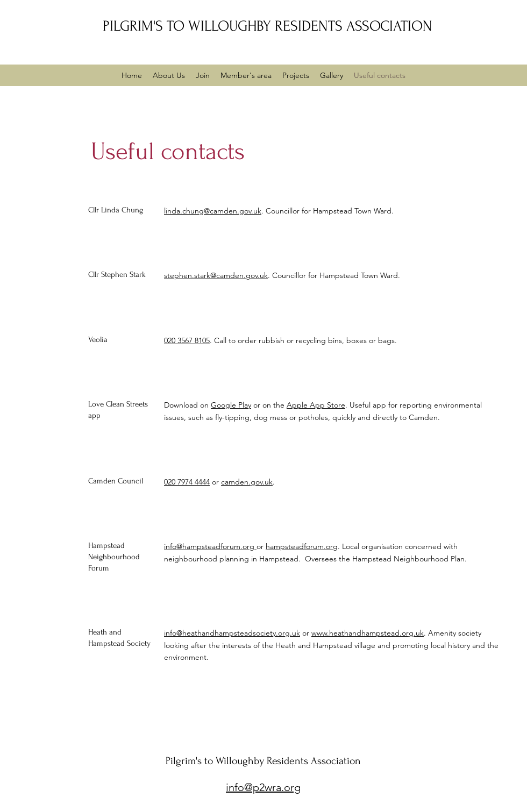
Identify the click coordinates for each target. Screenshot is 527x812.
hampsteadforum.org (302, 546)
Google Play (231, 405)
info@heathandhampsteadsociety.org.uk (232, 633)
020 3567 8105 (187, 340)
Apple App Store (316, 405)
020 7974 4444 (187, 482)
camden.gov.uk (247, 482)
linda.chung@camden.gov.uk (213, 211)
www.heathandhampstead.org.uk (368, 633)
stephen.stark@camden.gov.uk (216, 275)
